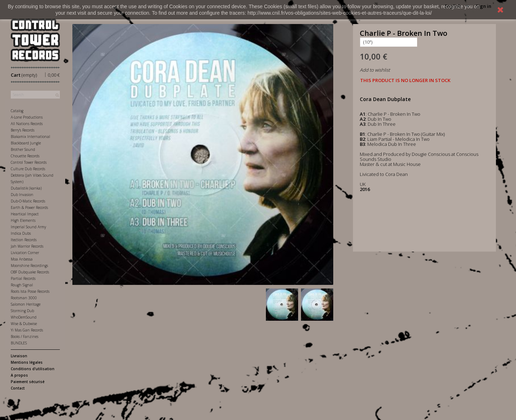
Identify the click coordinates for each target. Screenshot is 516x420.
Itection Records (24, 240)
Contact (18, 388)
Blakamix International (30, 137)
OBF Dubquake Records (30, 272)
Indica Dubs (21, 233)
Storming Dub (22, 311)
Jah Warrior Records (27, 246)
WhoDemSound (24, 317)
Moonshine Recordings (29, 266)
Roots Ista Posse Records (30, 291)
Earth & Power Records (29, 207)
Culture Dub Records (28, 169)
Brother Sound (23, 149)
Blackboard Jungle (26, 143)
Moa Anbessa (22, 259)
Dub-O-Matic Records (28, 201)
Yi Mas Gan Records (27, 330)
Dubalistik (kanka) (26, 188)
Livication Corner (25, 253)
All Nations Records (27, 124)
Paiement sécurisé (28, 382)
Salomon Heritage (26, 304)
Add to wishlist (375, 70)
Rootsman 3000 (24, 298)
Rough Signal (22, 285)
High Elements (23, 220)
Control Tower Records (29, 162)
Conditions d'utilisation (33, 369)
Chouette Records (25, 156)
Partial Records (23, 278)
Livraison (19, 356)
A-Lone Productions (27, 117)
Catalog (17, 111)
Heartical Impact (25, 214)
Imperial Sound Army (28, 227)
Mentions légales (27, 362)
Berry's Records (23, 130)
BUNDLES (19, 343)
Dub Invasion (22, 195)
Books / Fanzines (25, 337)
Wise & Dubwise (24, 324)
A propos (19, 375)
